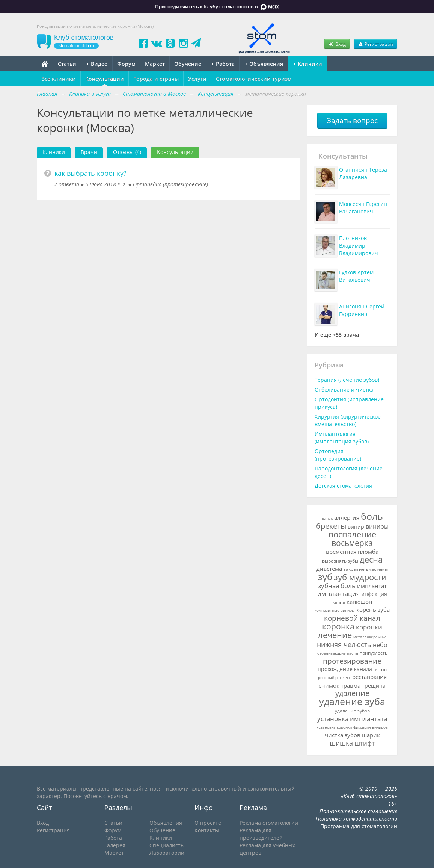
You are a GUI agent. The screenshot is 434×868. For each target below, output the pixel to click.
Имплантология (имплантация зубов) (342, 438)
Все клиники (59, 79)
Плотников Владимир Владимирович (359, 246)
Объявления (264, 64)
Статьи (67, 64)
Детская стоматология (343, 486)
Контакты (207, 830)
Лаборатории (167, 853)
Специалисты (167, 845)
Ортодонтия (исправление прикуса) (349, 403)
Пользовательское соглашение (358, 811)
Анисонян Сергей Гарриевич (362, 310)
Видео (97, 64)
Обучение (188, 64)
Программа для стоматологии (359, 826)
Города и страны (156, 79)
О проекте (208, 823)
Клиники (308, 64)
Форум (126, 64)
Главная (47, 94)
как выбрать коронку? (90, 173)
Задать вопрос (352, 121)
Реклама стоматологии (269, 823)
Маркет (155, 64)
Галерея (115, 845)
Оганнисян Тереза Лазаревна (363, 173)
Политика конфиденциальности (356, 819)
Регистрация (375, 44)
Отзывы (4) (127, 152)
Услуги (197, 79)
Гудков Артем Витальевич (356, 276)
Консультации (105, 79)
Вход (337, 44)
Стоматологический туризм (254, 79)
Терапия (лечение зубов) (347, 380)
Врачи (89, 152)
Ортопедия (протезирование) (170, 184)
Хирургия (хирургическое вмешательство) (348, 420)
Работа (223, 64)
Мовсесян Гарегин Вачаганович (363, 208)
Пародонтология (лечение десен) (349, 472)
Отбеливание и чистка (344, 389)
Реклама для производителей (261, 834)
